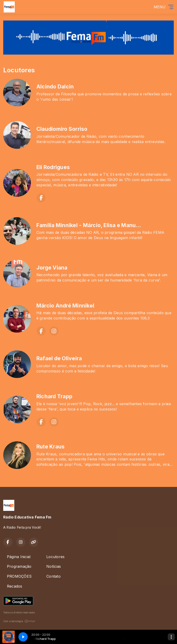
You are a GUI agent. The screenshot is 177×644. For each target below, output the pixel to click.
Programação (19, 566)
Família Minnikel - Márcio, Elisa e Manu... (89, 225)
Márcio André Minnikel (65, 306)
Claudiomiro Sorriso (62, 129)
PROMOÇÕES (19, 576)
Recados (15, 586)
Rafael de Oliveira (59, 358)
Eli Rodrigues (53, 167)
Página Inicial (19, 557)
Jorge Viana (52, 268)
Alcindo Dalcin (55, 87)
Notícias (54, 566)
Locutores (55, 557)
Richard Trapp (54, 396)
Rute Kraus (50, 447)
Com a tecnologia (19, 621)
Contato (53, 576)
